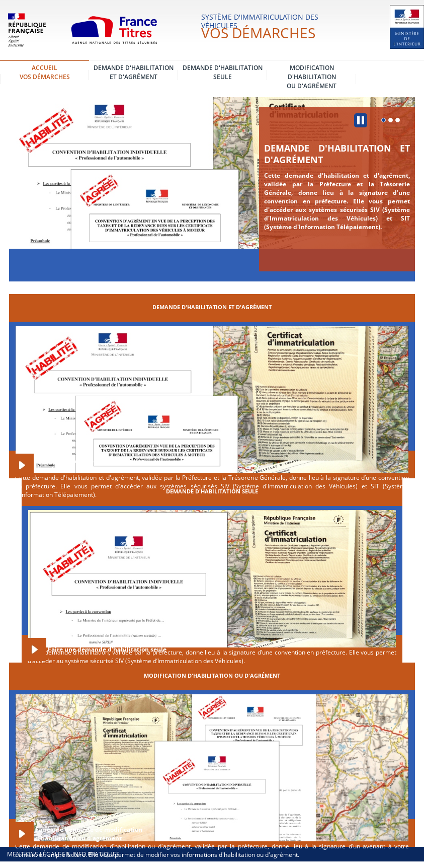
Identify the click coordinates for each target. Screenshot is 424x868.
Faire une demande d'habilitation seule (107, 649)
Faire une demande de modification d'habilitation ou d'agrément (89, 834)
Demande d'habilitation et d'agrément (337, 154)
